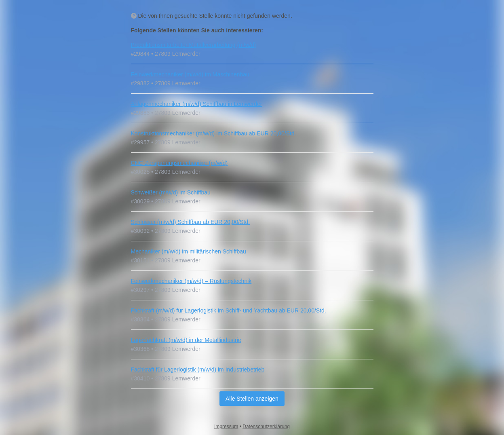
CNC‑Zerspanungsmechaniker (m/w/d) (179, 163)
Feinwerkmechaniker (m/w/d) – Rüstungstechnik (191, 281)
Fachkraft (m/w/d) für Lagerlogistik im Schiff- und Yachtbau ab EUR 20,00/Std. (229, 310)
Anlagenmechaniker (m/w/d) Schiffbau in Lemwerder (197, 104)
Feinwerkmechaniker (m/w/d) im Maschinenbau (190, 74)
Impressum (226, 427)
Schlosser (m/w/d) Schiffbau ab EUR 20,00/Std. (191, 222)
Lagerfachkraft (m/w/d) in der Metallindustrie (186, 340)
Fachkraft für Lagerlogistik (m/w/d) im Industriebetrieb (198, 370)
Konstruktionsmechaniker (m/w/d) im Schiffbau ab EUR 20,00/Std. (214, 133)
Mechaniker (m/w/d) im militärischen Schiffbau (189, 251)
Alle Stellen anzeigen (252, 399)
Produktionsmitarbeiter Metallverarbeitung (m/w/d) (194, 45)
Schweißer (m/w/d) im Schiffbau (171, 192)
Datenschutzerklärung (266, 427)
